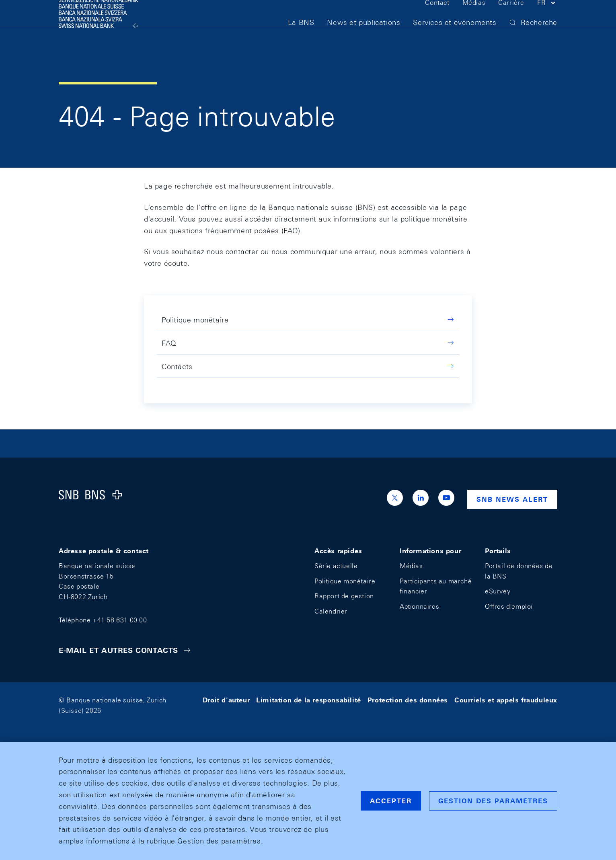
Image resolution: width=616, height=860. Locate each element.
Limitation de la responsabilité (309, 700)
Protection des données (408, 700)
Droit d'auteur (226, 700)
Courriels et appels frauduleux (506, 700)
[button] (547, 19)
